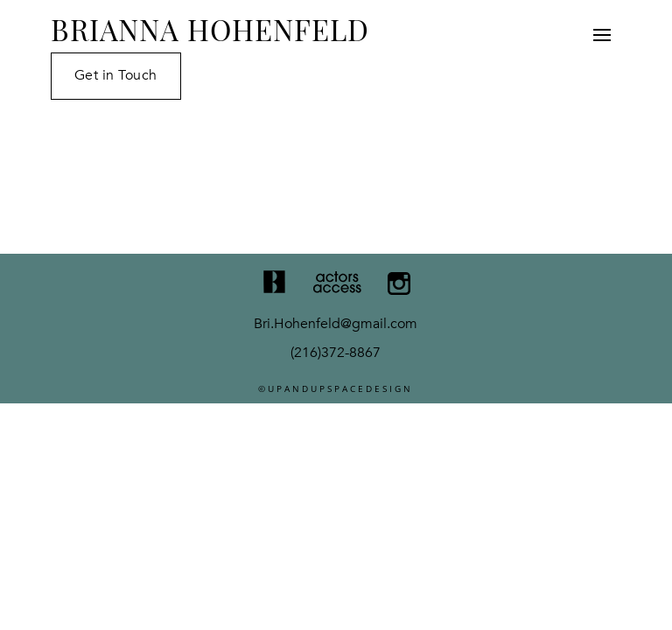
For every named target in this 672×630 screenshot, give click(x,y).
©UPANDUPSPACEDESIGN (336, 388)
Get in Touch (116, 75)
